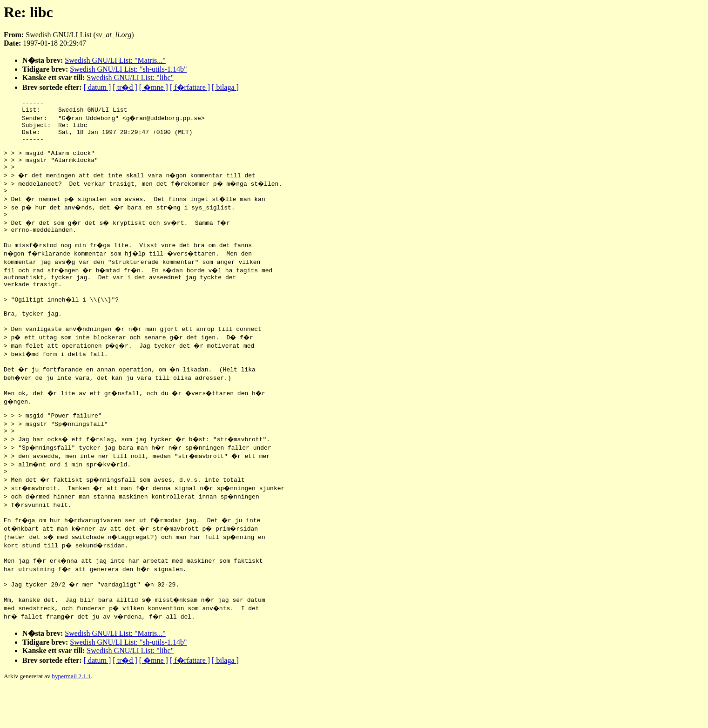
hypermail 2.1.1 (71, 717)
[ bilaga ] (225, 87)
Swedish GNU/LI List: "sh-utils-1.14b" (128, 69)
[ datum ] (98, 87)
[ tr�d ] (125, 87)
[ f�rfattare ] (190, 87)
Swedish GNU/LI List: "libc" (130, 78)
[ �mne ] (154, 87)
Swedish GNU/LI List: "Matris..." (115, 60)
